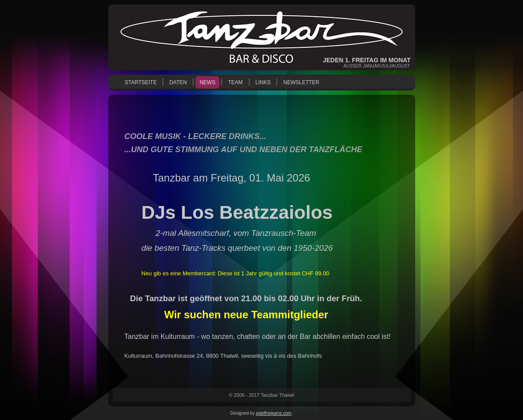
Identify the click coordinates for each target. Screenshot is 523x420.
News (207, 82)
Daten (178, 82)
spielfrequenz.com (274, 413)
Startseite (141, 82)
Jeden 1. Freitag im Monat (367, 60)
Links (263, 82)
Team (235, 82)
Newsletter (301, 82)
